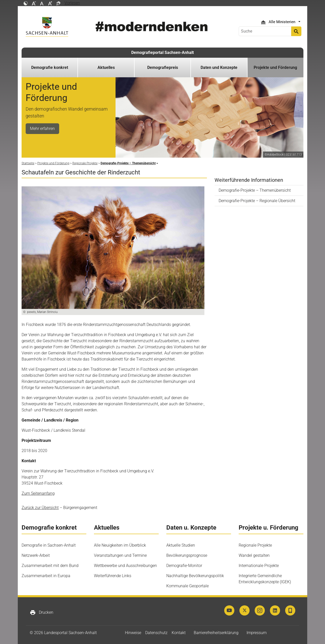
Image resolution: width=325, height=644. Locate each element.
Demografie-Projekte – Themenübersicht (255, 190)
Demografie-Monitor (184, 566)
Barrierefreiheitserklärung (216, 633)
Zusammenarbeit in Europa (46, 576)
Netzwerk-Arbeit (36, 555)
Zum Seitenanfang (38, 493)
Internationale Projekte (259, 566)
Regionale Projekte (255, 545)
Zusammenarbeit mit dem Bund (50, 566)
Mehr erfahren (42, 129)
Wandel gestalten (254, 555)
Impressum (257, 633)
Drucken (42, 612)
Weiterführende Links (113, 576)
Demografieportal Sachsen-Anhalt (162, 53)
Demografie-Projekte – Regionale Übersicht (257, 201)
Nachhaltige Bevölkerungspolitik (195, 576)
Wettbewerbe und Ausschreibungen (125, 566)
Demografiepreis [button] (163, 68)
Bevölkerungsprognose (187, 555)
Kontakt (179, 633)
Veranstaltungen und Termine (120, 555)
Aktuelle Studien (181, 545)
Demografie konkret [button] (50, 68)
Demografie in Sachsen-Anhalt (49, 545)
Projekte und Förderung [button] (275, 68)
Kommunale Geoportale (188, 586)
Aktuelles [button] (106, 68)
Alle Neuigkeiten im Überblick (120, 545)
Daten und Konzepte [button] (219, 68)
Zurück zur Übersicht (40, 508)
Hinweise (133, 633)
